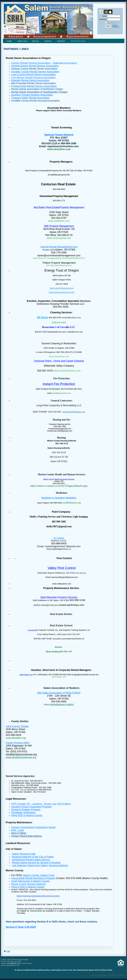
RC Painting (59, 538)
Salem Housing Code (24, 854)
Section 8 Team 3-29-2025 (21, 927)
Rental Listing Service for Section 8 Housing (36, 863)
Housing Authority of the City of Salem (33, 857)
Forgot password (116, 26)
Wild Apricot (103, 975)
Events (48, 41)
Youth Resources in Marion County (30, 881)
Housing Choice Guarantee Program (31, 807)
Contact (61, 41)
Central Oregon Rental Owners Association (35, 66)
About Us (22, 41)
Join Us (35, 41)
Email (104, 16)
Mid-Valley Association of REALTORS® (59, 693)
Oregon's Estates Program (26, 810)
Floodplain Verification (23, 812)
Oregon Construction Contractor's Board (33, 827)
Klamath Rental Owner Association (30, 80)
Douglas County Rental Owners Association (35, 72)
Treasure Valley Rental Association (30, 98)
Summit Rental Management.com (59, 247)
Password (102, 19)
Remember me (112, 23)
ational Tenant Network (60, 135)
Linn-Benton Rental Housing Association (33, 77)
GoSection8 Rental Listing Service (31, 860)
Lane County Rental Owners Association (33, 75)
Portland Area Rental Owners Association (34, 86)
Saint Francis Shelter (17, 726)
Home (9, 41)
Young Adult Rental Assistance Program (33, 878)
